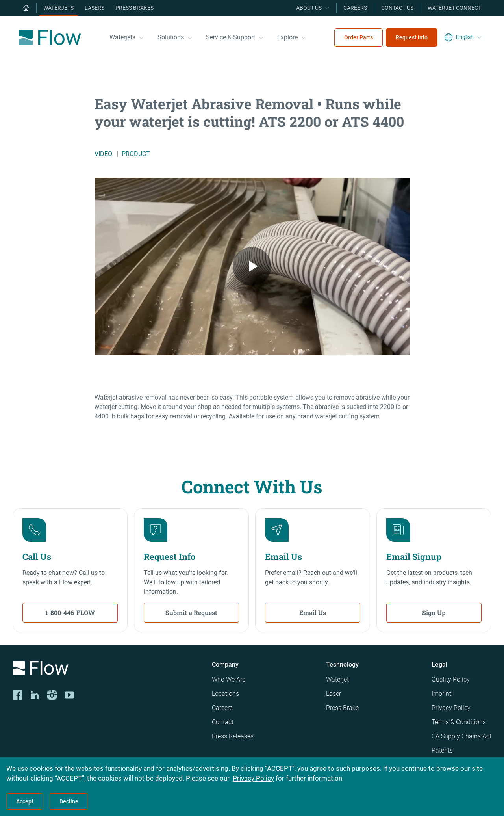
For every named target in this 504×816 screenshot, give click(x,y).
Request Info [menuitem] (412, 37)
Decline (69, 801)
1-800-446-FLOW (70, 612)
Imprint (441, 694)
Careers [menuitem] (355, 8)
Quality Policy (451, 679)
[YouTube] (69, 695)
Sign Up (434, 612)
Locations (225, 694)
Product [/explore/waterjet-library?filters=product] (136, 154)
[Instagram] (52, 695)
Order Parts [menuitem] (359, 37)
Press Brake (342, 708)
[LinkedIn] (35, 695)
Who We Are (229, 679)
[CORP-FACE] (17, 695)
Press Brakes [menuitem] (134, 8)
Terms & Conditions (459, 722)
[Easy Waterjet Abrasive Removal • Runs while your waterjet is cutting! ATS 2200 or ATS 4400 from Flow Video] (252, 266)
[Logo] (106, 669)
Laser (334, 694)
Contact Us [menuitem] (397, 8)
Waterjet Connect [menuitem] (454, 8)
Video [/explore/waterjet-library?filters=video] (103, 154)
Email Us (313, 612)
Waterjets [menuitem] (58, 8)
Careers (222, 708)
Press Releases (233, 736)
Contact (223, 722)
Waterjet (337, 679)
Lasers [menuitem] (94, 8)
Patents (442, 750)
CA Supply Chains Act (461, 736)
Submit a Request (191, 612)
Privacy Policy (451, 708)
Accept (25, 801)
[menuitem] (26, 8)
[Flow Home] (50, 37)
